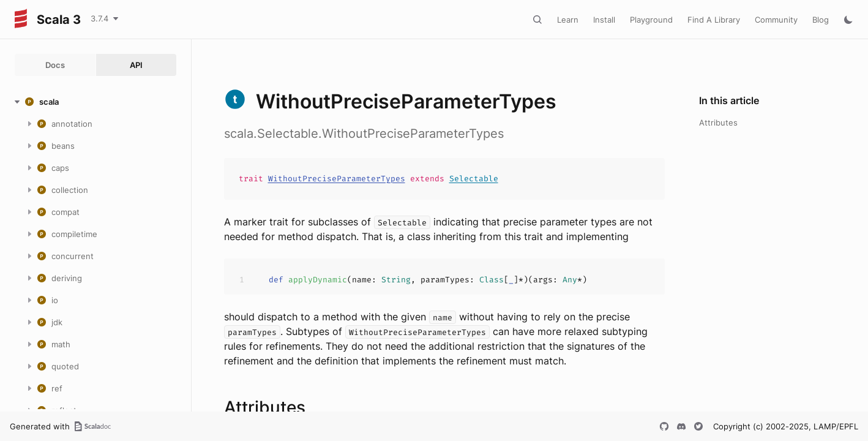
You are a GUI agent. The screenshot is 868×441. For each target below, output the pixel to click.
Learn (568, 20)
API (136, 65)
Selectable (474, 179)
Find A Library (714, 20)
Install (604, 20)
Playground (651, 20)
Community (776, 20)
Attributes (718, 123)
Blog (821, 20)
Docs (55, 65)
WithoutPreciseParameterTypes (337, 179)
